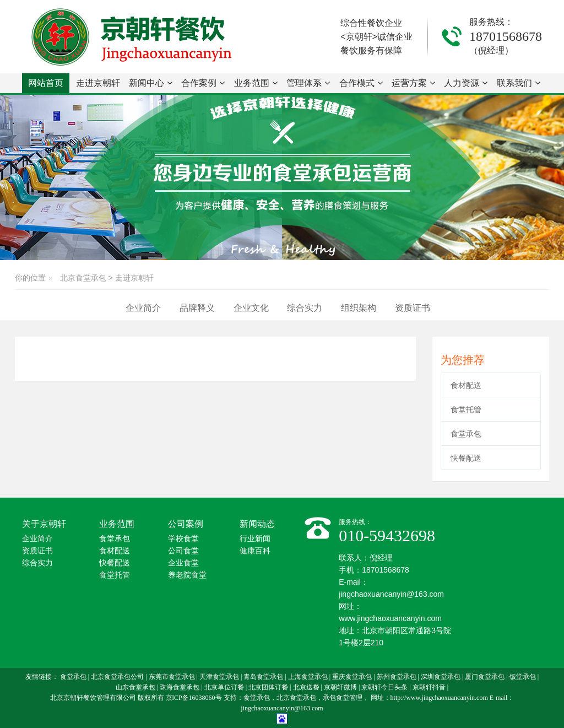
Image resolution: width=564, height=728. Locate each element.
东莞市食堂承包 (172, 677)
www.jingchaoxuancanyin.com (390, 618)
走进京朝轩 (98, 86)
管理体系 (308, 83)
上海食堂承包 (308, 677)
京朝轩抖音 (429, 687)
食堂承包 (466, 434)
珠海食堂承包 (180, 687)
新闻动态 (257, 524)
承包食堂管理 (343, 698)
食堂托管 (466, 409)
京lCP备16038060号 (194, 698)
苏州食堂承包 (397, 677)
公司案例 (186, 524)
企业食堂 (183, 563)
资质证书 (413, 308)
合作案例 (203, 83)
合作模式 (361, 83)
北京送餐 (306, 687)
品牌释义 (197, 308)
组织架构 (359, 308)
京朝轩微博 (340, 687)
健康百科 (255, 551)
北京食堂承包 (83, 278)
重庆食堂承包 (352, 677)
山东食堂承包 (135, 687)
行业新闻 (255, 539)
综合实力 (305, 308)
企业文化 (251, 308)
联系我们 (519, 83)
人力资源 (466, 83)
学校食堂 (183, 539)
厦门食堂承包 (485, 677)
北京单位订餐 (224, 687)
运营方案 (413, 83)
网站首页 (46, 83)
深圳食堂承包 (441, 677)
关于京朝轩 (44, 524)
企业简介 (143, 308)
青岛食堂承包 (263, 677)
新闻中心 (151, 83)
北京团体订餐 (268, 687)
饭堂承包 (523, 677)
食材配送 (466, 385)
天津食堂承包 (219, 677)
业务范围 (256, 83)
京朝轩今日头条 (384, 687)
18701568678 (506, 36)
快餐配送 (466, 458)
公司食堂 (183, 551)
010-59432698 (387, 535)
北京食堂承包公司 (117, 677)
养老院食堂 (187, 575)
